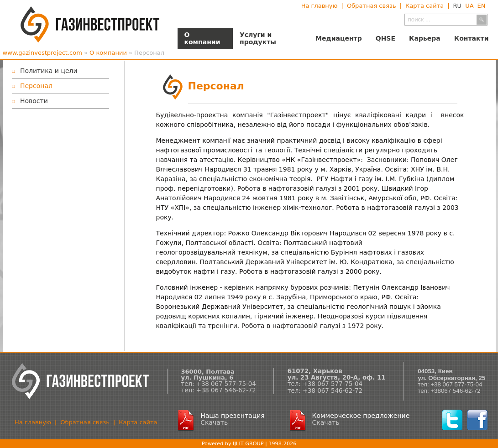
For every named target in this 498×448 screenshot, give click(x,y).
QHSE (385, 38)
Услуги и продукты (258, 38)
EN (482, 6)
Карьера (425, 38)
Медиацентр (339, 38)
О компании (202, 38)
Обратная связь (372, 6)
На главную (320, 6)
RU (458, 6)
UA (469, 6)
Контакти (472, 38)
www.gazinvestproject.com (42, 53)
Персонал (36, 86)
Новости (34, 101)
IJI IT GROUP (248, 444)
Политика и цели (49, 71)
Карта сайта (425, 6)
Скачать (214, 422)
